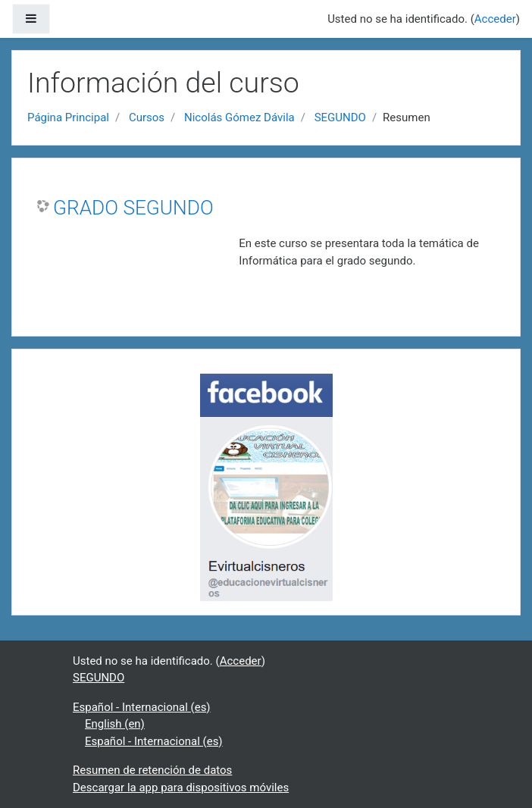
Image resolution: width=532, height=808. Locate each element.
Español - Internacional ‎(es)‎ (142, 707)
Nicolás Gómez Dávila (239, 117)
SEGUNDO (340, 117)
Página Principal (68, 117)
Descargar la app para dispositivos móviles (181, 788)
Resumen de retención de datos (152, 770)
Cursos (147, 117)
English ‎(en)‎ (115, 724)
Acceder (495, 19)
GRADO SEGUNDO (133, 208)
